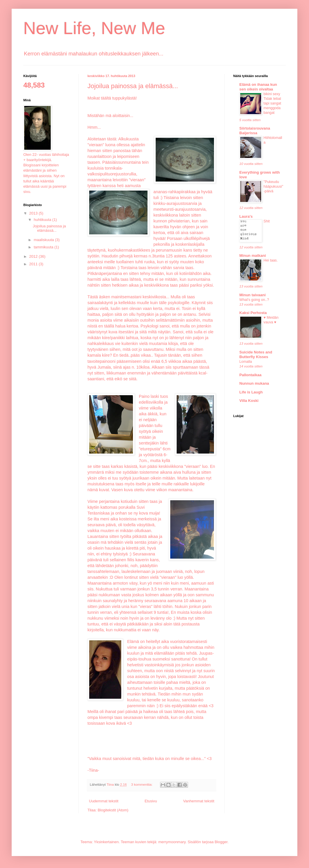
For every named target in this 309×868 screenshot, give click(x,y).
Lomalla (246, 362)
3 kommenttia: (142, 784)
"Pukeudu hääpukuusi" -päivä (273, 187)
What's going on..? (254, 300)
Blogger (221, 842)
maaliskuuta (44, 240)
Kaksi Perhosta (253, 313)
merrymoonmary (172, 842)
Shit (267, 221)
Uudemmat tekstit (104, 801)
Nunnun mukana (254, 383)
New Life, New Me (94, 28)
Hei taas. (271, 260)
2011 (34, 264)
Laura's (246, 216)
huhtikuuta (43, 220)
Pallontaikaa (250, 375)
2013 (34, 213)
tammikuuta (44, 247)
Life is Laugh (251, 392)
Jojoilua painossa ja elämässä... (133, 86)
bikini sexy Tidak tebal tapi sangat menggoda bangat (272, 103)
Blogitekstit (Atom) (113, 810)
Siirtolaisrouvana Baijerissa (255, 131)
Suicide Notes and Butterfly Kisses (256, 354)
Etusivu (151, 801)
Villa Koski (249, 401)
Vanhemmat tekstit (199, 801)
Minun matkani (253, 256)
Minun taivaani (252, 295)
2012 (34, 256)
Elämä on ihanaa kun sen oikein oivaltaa (258, 87)
